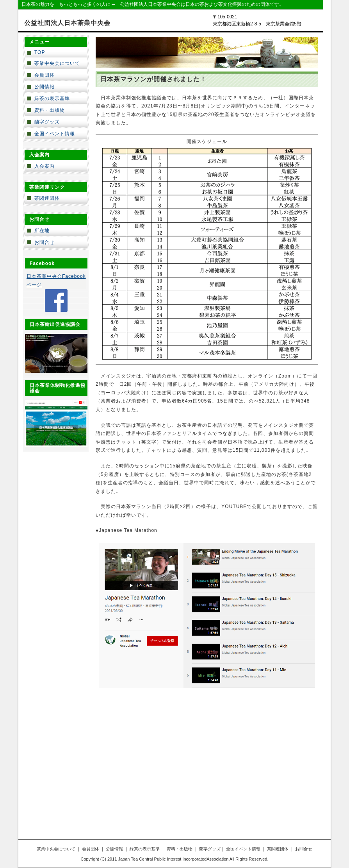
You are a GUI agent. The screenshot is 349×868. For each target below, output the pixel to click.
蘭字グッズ (47, 122)
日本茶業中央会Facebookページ (56, 281)
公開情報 (45, 87)
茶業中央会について (57, 63)
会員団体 (45, 75)
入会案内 (45, 166)
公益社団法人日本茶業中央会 (67, 23)
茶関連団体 (47, 198)
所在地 (42, 231)
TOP (40, 52)
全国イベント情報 (55, 134)
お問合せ (45, 242)
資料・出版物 (50, 110)
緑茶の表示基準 (52, 98)
